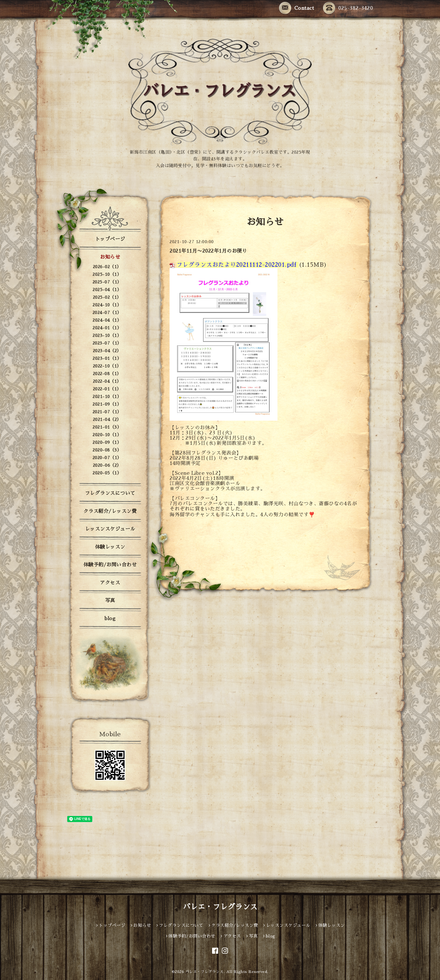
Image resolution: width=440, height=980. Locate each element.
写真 (110, 601)
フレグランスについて (110, 493)
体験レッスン (110, 547)
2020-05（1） (107, 473)
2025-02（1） (107, 297)
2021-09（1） (107, 404)
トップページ (110, 239)
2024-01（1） (107, 328)
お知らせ (110, 257)
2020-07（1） (107, 458)
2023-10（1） (107, 335)
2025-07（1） (107, 282)
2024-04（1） (107, 320)
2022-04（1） (107, 381)
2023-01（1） (107, 358)
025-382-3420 (348, 8)
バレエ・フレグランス (220, 907)
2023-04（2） (107, 351)
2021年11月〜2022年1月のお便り (208, 251)
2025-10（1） (107, 274)
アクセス (110, 583)
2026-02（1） (107, 267)
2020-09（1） (107, 442)
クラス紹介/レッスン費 (110, 511)
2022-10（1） (107, 366)
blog (110, 619)
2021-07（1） (107, 412)
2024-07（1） (107, 313)
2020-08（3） (107, 450)
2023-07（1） (107, 343)
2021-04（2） (107, 419)
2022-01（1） (107, 389)
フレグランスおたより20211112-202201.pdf (237, 265)
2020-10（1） (107, 435)
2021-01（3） (107, 427)
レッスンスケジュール (110, 529)
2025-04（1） (107, 290)
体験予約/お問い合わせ (110, 565)
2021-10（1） (107, 397)
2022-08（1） (107, 374)
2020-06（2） (107, 465)
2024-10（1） (107, 305)
